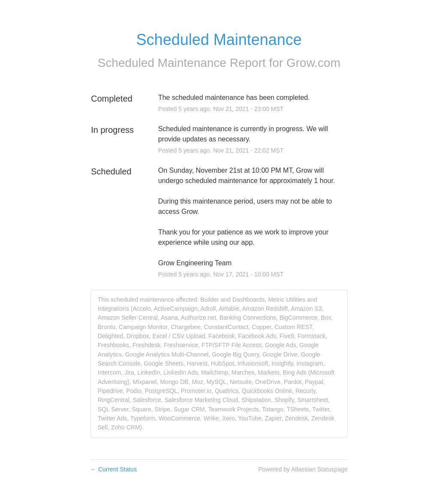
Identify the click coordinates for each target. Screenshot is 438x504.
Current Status (114, 469)
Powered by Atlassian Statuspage (303, 469)
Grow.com (313, 63)
